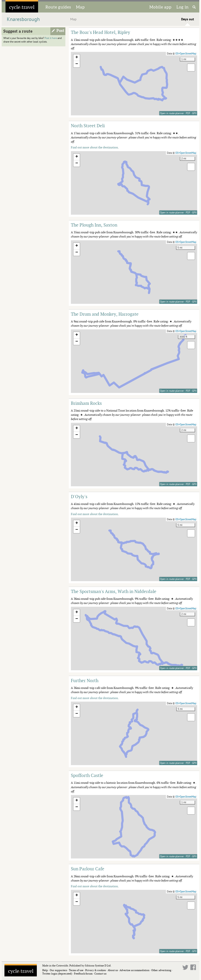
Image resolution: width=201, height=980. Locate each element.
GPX (194, 113)
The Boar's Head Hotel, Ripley (100, 32)
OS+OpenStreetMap (186, 54)
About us (113, 970)
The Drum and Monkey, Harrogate (105, 314)
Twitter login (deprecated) (57, 974)
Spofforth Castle (87, 775)
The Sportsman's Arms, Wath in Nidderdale (114, 591)
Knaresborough (23, 19)
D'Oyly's (79, 496)
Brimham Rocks (86, 403)
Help (45, 970)
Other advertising (161, 970)
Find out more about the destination (94, 147)
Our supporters (58, 970)
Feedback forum (83, 974)
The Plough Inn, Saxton (94, 225)
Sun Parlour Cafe (88, 869)
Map (80, 7)
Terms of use (76, 970)
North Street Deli (88, 126)
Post (60, 31)
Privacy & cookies (96, 970)
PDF (188, 113)
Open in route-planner (172, 113)
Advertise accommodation (134, 970)
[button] (77, 58)
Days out (188, 19)
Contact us (100, 974)
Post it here (51, 38)
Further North (85, 680)
